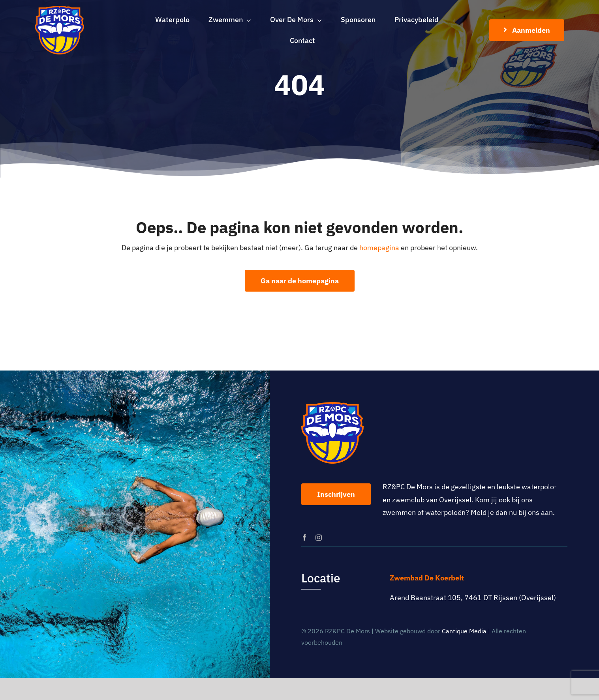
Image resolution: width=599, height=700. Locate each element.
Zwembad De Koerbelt (427, 578)
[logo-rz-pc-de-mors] (59, 9)
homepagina (379, 248)
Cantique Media (464, 631)
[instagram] (319, 537)
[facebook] (304, 537)
